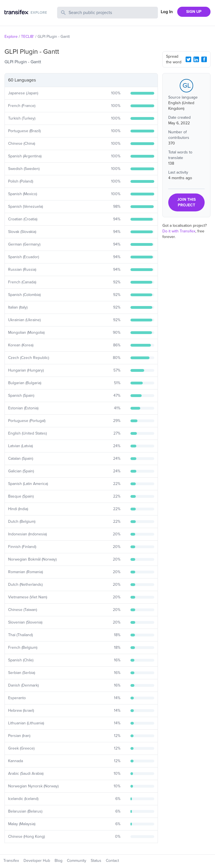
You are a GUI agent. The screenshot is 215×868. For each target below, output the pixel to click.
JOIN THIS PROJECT (186, 202)
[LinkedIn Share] (196, 59)
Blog (59, 861)
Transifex (11, 861)
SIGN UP (194, 12)
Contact (112, 861)
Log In (167, 12)
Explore (11, 37)
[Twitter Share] (188, 59)
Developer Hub (37, 861)
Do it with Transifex (179, 231)
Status (96, 861)
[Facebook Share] (204, 59)
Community (77, 861)
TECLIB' (28, 37)
